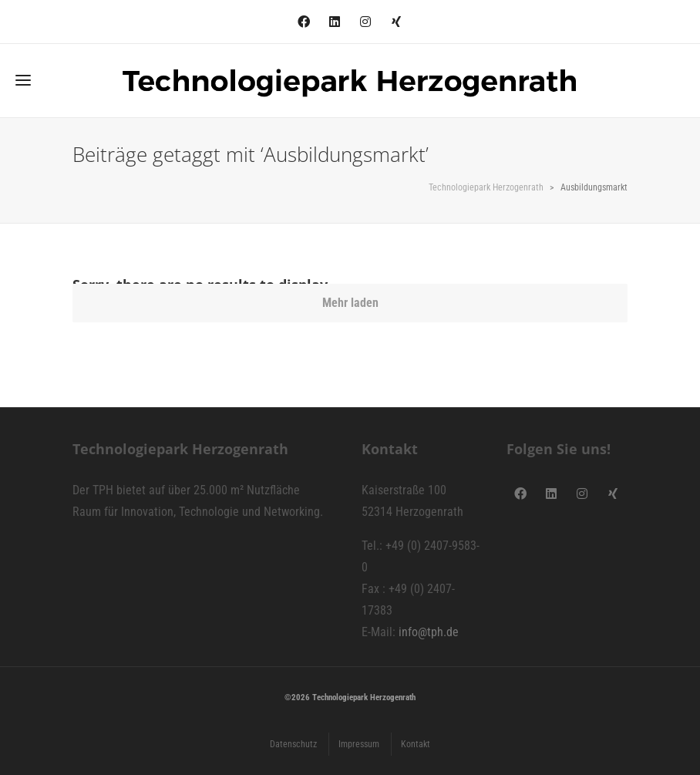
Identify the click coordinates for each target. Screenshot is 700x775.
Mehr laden (350, 303)
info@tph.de (429, 632)
